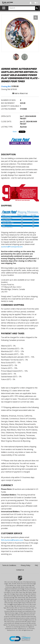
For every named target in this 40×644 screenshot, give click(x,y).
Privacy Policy (25, 565)
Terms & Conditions (9, 565)
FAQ (36, 565)
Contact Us (20, 570)
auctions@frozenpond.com (12, 247)
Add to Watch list (20, 93)
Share (15, 132)
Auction (23, 127)
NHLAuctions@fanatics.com (12, 540)
